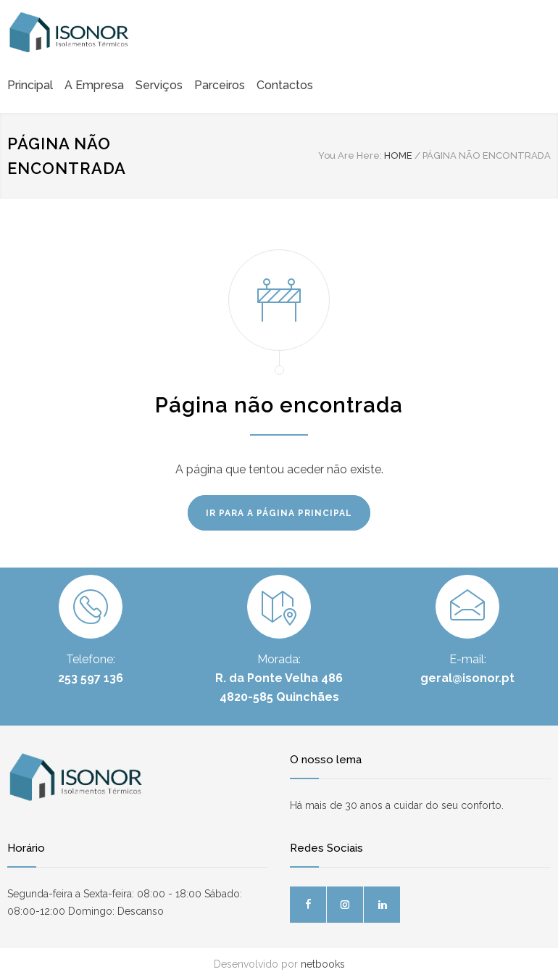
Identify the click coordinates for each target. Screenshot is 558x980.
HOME (398, 155)
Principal (30, 85)
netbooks (323, 964)
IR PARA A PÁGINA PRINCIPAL (279, 513)
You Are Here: (350, 155)
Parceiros (220, 85)
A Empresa (94, 85)
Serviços (159, 85)
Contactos (285, 85)
